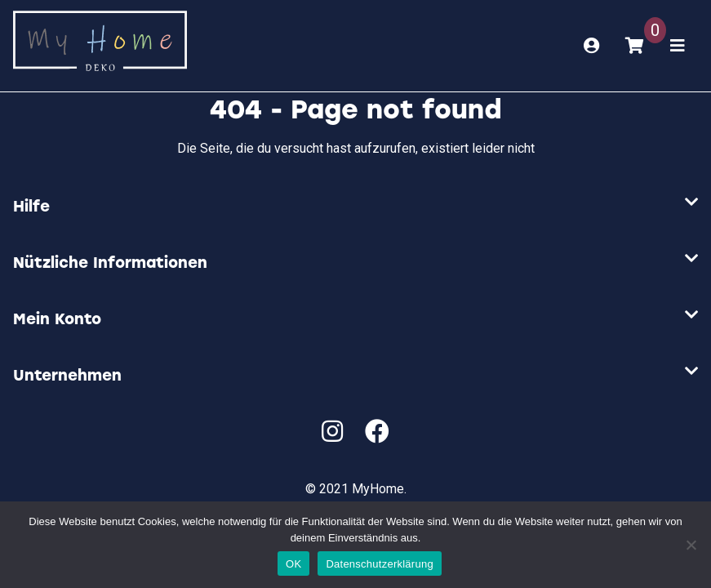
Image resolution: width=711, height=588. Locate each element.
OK (293, 564)
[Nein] (691, 545)
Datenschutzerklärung (379, 564)
